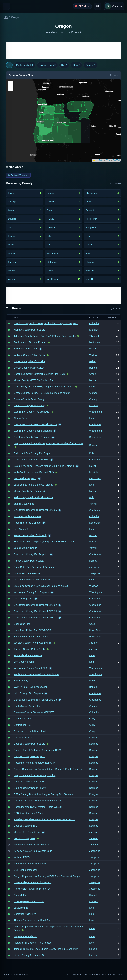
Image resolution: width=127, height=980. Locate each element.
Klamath (94, 330)
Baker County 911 (23, 681)
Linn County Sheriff (24, 662)
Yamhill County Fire (24, 504)
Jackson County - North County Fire (33, 643)
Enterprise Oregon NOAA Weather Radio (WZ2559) (41, 586)
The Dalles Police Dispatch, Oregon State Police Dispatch (44, 542)
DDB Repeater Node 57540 (28, 813)
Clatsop (93, 393)
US (6, 17)
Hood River (95, 630)
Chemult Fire (21, 895)
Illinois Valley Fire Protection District (33, 882)
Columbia (94, 323)
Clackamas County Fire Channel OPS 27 (35, 618)
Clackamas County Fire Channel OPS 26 (35, 510)
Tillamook (94, 336)
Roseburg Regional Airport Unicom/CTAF (35, 763)
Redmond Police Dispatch (27, 523)
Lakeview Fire (21, 908)
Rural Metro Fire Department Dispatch (34, 567)
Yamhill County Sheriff (25, 548)
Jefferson (94, 845)
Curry (92, 719)
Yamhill (93, 504)
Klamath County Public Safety (29, 330)
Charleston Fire (22, 624)
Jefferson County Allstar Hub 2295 (32, 845)
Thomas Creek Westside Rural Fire (32, 920)
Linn (92, 418)
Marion (93, 349)
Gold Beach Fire (22, 719)
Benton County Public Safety (29, 368)
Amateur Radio (47, 65)
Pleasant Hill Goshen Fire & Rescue (33, 943)
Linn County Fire (22, 529)
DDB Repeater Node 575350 (29, 901)
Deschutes (95, 437)
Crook (92, 374)
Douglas (94, 445)
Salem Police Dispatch (26, 349)
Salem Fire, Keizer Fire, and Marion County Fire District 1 (44, 466)
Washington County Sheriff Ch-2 (31, 668)
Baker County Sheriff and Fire (29, 361)
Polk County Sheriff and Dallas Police (33, 497)
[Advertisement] (63, 50)
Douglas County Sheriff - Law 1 (30, 788)
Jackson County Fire (25, 838)
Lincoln (93, 949)
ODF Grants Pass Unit (25, 870)
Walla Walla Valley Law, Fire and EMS (34, 472)
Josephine (95, 567)
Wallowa (94, 355)
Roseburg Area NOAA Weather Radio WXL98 (38, 807)
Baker (92, 361)
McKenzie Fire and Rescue (28, 655)
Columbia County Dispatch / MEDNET (34, 712)
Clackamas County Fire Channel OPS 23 (35, 700)
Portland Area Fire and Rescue (30, 342)
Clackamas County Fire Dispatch (31, 554)
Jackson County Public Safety (29, 649)
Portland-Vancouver (18, 175)
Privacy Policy (93, 974)
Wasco (93, 542)
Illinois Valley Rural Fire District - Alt (32, 889)
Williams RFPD (22, 857)
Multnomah (95, 342)
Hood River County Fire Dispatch (31, 637)
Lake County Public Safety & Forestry (33, 485)
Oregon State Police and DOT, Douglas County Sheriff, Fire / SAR (48, 443)
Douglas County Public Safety (29, 744)
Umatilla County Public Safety (29, 406)
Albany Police (21, 418)
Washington (95, 412)
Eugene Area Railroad (25, 936)
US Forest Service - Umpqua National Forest (37, 801)
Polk (92, 453)
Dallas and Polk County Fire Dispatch (33, 453)
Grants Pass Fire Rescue (27, 573)
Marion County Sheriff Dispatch (30, 535)
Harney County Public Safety (29, 561)
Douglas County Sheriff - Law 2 (30, 782)
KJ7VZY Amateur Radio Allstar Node (33, 851)
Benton (93, 368)
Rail (64, 65)
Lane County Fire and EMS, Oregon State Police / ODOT (44, 387)
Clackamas (95, 424)
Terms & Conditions (73, 974)
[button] (11, 84)
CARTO (116, 160)
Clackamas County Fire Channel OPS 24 (35, 611)
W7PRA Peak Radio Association (31, 687)
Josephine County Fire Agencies (31, 864)
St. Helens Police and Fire (27, 516)
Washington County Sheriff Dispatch (33, 431)
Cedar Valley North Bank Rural (30, 731)
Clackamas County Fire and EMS (32, 460)
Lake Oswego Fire (23, 599)
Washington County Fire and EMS (32, 412)
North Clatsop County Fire (27, 706)
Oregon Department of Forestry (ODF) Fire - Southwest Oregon (47, 876)
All (9, 65)
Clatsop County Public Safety (29, 399)
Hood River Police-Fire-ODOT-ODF (32, 630)
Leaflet (97, 160)
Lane (92, 387)
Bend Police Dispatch (25, 478)
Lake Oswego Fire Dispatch (28, 693)
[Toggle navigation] (6, 6)
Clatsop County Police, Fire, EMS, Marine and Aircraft (42, 393)
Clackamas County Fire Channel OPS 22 (35, 605)
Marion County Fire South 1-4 (29, 491)
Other (76, 65)
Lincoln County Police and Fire (30, 955)
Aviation (90, 65)
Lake (92, 485)
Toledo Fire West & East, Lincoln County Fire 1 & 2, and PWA (46, 949)
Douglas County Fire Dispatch (29, 756)
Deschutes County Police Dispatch (32, 437)
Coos (92, 624)
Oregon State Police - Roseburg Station (35, 775)
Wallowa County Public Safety (30, 355)
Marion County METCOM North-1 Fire (34, 380)
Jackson (94, 643)
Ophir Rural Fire (22, 725)
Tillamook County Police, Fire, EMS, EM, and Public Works (45, 336)
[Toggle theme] (98, 6)
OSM (108, 160)
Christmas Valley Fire (25, 914)
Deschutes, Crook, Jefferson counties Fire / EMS (39, 374)
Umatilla (94, 406)
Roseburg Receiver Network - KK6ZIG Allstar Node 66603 (44, 819)
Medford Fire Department (27, 832)
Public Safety (25, 65)
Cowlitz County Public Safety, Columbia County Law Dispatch (46, 323)
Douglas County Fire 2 (26, 826)
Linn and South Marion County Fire (32, 580)
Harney (93, 561)
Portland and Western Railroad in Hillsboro (36, 674)
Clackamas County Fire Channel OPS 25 (35, 424)
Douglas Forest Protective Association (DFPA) (38, 750)
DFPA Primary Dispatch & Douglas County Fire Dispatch (43, 794)
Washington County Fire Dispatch (31, 592)
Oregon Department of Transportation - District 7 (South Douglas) (48, 769)
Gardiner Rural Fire (24, 738)
